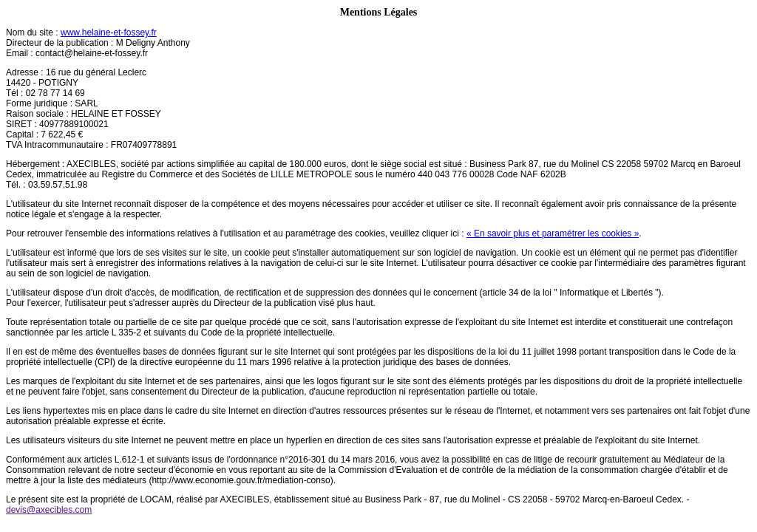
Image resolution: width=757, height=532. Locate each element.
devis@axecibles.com (49, 510)
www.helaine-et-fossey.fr (109, 33)
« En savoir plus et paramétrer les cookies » (553, 233)
